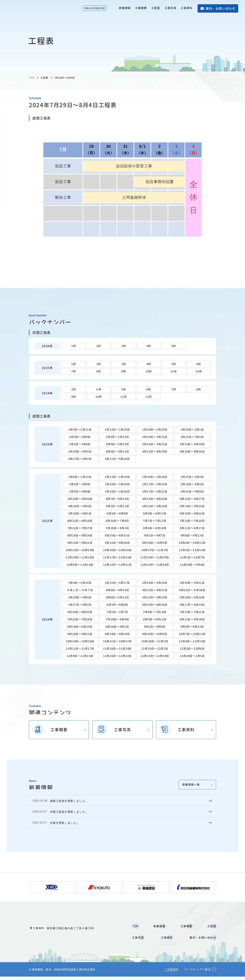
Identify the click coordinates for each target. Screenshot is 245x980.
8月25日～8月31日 (117, 535)
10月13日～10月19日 (80, 550)
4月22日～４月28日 (192, 590)
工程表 (156, 8)
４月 (99, 389)
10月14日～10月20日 (80, 641)
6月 (199, 364)
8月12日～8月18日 (192, 619)
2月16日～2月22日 (155, 437)
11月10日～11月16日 (80, 557)
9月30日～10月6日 (155, 634)
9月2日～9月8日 (155, 626)
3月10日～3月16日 (117, 491)
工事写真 (170, 8)
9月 (124, 371)
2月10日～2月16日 (117, 484)
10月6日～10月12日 (192, 543)
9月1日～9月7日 (155, 535)
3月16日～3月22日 (155, 444)
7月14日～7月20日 (192, 521)
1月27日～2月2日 (192, 477)
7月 (74, 371)
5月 (174, 346)
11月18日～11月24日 (117, 648)
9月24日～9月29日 (117, 634)
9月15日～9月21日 (80, 543)
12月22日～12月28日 (155, 565)
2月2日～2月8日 (80, 437)
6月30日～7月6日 (117, 521)
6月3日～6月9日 (117, 605)
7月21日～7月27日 (80, 528)
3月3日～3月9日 (80, 491)
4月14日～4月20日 (155, 499)
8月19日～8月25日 (80, 626)
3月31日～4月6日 (192, 491)
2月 (99, 346)
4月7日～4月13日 (117, 499)
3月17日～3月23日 (155, 491)
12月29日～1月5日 (192, 656)
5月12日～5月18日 (155, 506)
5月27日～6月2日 (80, 605)
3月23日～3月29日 (192, 444)
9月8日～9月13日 (192, 535)
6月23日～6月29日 (80, 521)
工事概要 (141, 8)
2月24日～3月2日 (192, 484)
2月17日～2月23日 (155, 484)
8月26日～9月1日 (117, 626)
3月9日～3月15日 (117, 444)
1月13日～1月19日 (117, 477)
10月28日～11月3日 (155, 641)
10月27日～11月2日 (155, 550)
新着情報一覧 (191, 784)
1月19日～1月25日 (155, 429)
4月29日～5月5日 (80, 597)
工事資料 (187, 8)
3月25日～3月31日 (192, 583)
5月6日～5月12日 (117, 597)
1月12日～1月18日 (117, 429)
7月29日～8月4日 (117, 619)
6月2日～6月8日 (117, 513)
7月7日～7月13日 (155, 521)
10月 (149, 371)
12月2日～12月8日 (192, 648)
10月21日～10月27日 (117, 641)
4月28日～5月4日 (80, 506)
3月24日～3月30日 (80, 499)
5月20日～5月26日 (192, 597)
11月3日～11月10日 (192, 550)
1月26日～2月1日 (192, 429)
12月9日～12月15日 (80, 656)
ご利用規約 (171, 973)
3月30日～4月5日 (80, 451)
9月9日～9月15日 (192, 626)
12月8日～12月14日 (80, 565)
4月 (149, 346)
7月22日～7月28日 (80, 619)
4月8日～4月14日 (117, 590)
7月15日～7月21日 (192, 612)
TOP (32, 78)
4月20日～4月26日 (192, 451)
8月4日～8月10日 (155, 528)
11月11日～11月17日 (80, 648)
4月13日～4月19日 (155, 451)
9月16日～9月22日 (80, 634)
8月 (99, 371)
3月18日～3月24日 (155, 583)
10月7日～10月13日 (192, 634)
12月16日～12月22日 (117, 656)
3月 (124, 346)
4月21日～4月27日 (192, 499)
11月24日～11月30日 (155, 557)
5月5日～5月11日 (117, 506)
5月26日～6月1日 (80, 513)
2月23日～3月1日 (192, 437)
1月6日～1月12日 (80, 477)
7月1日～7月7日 (117, 612)
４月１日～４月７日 (80, 590)
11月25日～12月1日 (155, 648)
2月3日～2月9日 (80, 484)
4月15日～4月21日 (155, 590)
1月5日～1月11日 (80, 429)
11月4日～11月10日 (192, 641)
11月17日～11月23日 (117, 557)
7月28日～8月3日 (117, 528)
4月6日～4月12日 (117, 451)
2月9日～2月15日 (117, 437)
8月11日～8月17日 (192, 528)
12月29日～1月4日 (192, 565)
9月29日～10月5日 (155, 543)
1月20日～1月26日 (155, 477)
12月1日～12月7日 (192, 557)
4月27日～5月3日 (80, 459)
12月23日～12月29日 (155, 656)
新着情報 (125, 8)
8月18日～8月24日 (80, 535)
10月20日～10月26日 (117, 550)
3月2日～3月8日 (80, 444)
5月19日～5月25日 (192, 506)
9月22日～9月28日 (117, 543)
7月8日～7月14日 (155, 612)
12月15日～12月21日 (117, 565)
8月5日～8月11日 (155, 619)
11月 (174, 371)
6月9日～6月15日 (155, 513)
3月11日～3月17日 (117, 583)
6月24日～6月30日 (80, 612)
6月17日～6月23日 (192, 605)
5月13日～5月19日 (155, 597)
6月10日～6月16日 (155, 605)
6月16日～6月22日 (192, 513)
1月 (74, 346)
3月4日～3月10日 (80, 583)
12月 (199, 371)
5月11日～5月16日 (117, 459)
